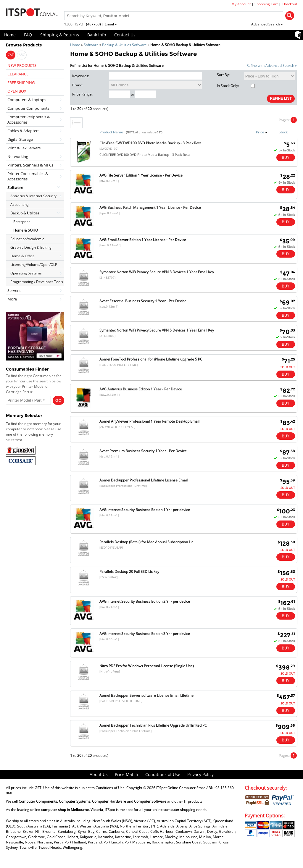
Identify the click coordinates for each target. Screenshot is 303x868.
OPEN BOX (17, 91)
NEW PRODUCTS (22, 65)
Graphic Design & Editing (31, 247)
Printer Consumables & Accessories (28, 176)
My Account (241, 4)
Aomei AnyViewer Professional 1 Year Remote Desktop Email (149, 421)
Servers (14, 290)
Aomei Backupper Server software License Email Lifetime (146, 695)
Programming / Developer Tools (37, 282)
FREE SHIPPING (21, 83)
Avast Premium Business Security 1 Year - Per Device (143, 451)
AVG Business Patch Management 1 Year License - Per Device (150, 207)
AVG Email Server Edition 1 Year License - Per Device (143, 240)
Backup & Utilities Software (124, 45)
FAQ (28, 35)
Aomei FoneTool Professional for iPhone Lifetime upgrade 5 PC (151, 359)
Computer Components (28, 108)
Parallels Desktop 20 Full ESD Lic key (129, 572)
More (12, 299)
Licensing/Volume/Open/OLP (34, 265)
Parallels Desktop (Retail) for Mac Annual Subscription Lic (146, 542)
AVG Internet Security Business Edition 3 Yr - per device (145, 634)
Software (91, 45)
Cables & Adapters (23, 131)
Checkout (289, 4)
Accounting (20, 205)
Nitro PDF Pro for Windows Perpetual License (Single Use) (147, 666)
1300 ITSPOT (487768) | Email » (90, 24)
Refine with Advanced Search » (272, 66)
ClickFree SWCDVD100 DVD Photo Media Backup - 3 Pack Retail (151, 143)
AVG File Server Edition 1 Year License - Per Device (141, 175)
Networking (18, 156)
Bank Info (97, 35)
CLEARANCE (18, 74)
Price (262, 132)
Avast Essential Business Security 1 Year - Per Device (143, 301)
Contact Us (125, 35)
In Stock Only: (236, 86)
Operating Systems (26, 273)
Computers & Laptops (27, 100)
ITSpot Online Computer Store (181, 788)
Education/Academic (27, 239)
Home (10, 35)
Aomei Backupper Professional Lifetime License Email (144, 480)
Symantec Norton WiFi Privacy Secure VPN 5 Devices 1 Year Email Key (157, 330)
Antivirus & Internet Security (33, 196)
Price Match (126, 774)
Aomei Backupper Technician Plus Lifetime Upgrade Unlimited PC (153, 725)
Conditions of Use (163, 774)
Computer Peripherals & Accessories (29, 119)
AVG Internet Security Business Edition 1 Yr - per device (145, 510)
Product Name (111, 132)
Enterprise (22, 222)
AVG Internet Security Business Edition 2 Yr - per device (145, 601)
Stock (283, 132)
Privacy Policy (200, 774)
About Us (99, 774)
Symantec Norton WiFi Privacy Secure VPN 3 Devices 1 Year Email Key (157, 272)
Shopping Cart (266, 4)
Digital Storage (20, 139)
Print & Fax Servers (24, 148)
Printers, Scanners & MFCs (30, 165)
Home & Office (22, 256)
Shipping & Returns (60, 35)
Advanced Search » (267, 24)
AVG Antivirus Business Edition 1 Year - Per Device (141, 389)
